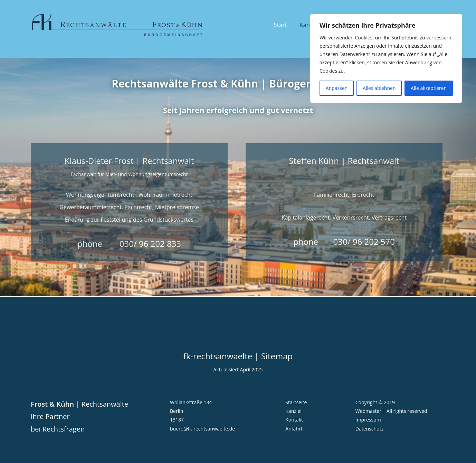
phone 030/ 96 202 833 (129, 244)
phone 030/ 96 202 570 (344, 242)
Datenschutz (369, 429)
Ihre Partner (50, 416)
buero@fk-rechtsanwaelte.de (202, 429)
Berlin (177, 411)
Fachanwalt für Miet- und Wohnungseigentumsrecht (129, 174)
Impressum (368, 420)
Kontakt (294, 420)
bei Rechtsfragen (58, 429)
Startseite (296, 402)
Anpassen (337, 88)
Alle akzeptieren (429, 88)
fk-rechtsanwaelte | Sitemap (238, 356)
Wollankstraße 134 (191, 402)
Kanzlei (293, 411)
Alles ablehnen (379, 88)
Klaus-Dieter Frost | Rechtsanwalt (129, 161)
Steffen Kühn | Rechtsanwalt (344, 161)
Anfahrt (294, 429)
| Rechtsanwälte (79, 404)
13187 (177, 420)
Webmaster (368, 411)
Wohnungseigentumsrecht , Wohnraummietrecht (129, 195)
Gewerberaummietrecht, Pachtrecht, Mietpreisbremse (129, 207)
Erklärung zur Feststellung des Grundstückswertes (129, 220)
